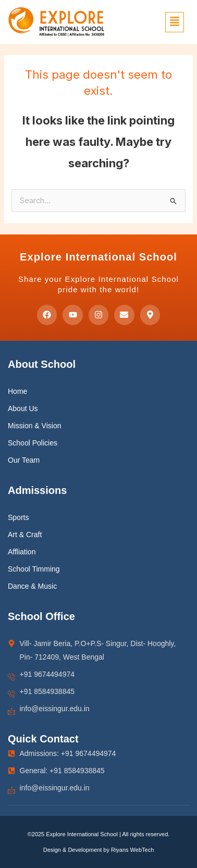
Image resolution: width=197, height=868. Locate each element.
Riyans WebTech (132, 850)
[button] (175, 22)
